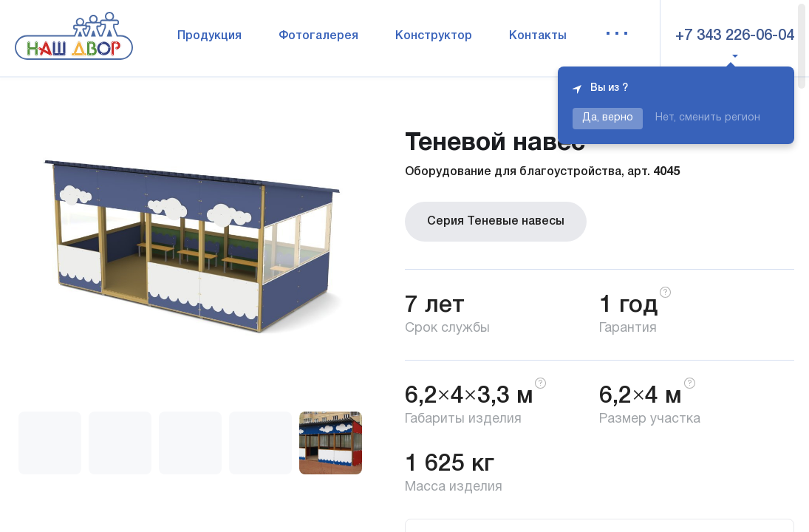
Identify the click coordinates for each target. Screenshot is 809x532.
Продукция (209, 36)
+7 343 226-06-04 (735, 36)
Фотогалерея (318, 36)
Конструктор (434, 36)
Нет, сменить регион (708, 118)
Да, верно (608, 118)
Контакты (538, 36)
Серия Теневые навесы (496, 222)
